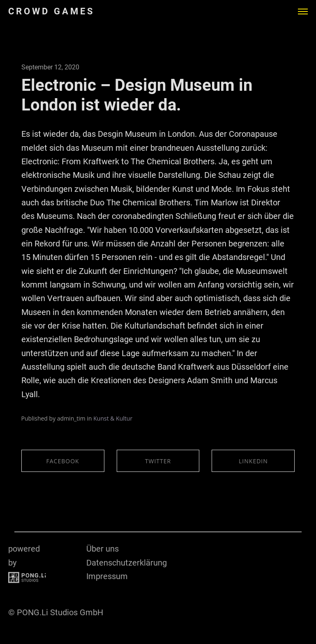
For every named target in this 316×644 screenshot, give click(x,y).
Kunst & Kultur (113, 418)
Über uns (103, 549)
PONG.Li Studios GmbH (60, 612)
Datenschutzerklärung (127, 563)
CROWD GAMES (52, 11)
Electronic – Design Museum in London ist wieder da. (137, 95)
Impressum (107, 576)
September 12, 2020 (50, 67)
